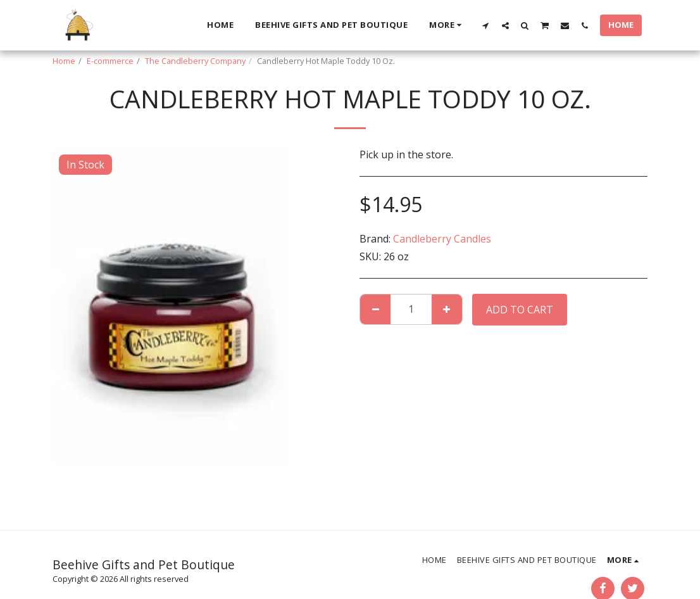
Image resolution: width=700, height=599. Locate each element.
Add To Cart (520, 310)
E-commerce (110, 61)
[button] (486, 25)
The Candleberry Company (195, 61)
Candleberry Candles (442, 239)
